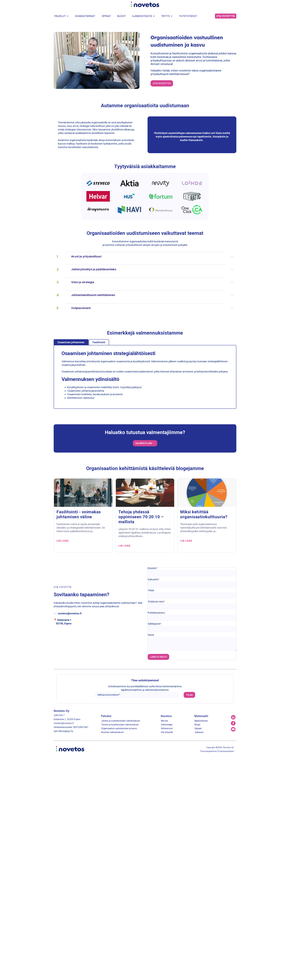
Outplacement (152, 308)
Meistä (164, 721)
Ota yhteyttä (167, 732)
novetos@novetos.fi (70, 613)
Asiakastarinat (85, 16)
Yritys (166, 16)
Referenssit (167, 728)
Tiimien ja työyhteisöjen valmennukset (120, 725)
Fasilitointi (99, 342)
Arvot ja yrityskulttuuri (152, 257)
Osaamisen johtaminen (71, 342)
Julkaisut (199, 732)
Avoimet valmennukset (112, 732)
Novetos (166, 716)
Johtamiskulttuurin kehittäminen (152, 295)
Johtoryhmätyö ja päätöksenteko (152, 269)
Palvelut (60, 16)
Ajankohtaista (142, 16)
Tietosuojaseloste (209, 751)
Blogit (122, 16)
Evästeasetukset (226, 751)
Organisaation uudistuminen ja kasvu (119, 728)
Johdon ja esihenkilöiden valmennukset (121, 721)
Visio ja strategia (152, 282)
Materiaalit (201, 716)
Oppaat (106, 16)
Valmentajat (167, 725)
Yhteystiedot (188, 16)
